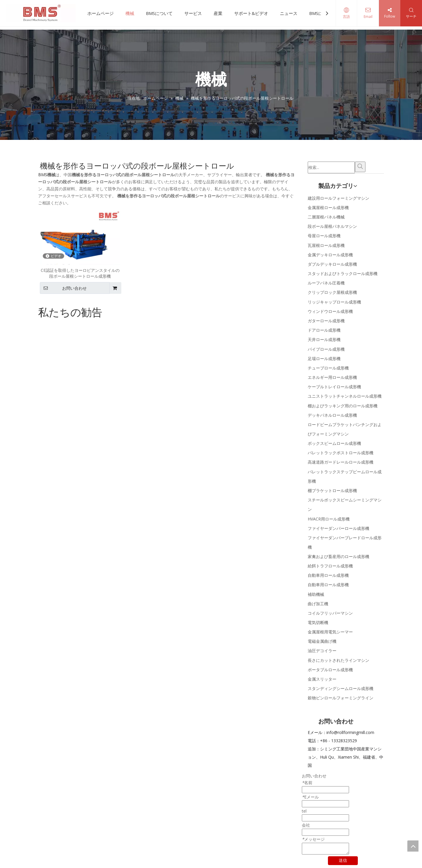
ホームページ (101, 13)
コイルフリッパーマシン (330, 613)
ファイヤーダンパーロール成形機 (338, 528)
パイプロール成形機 (326, 349)
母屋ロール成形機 (324, 236)
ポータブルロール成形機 (330, 670)
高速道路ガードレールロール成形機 (341, 462)
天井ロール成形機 (324, 339)
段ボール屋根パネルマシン (332, 226)
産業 (218, 13)
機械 (130, 13)
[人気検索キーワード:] (360, 167)
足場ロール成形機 (324, 358)
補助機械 (316, 594)
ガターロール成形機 (326, 321)
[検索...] (331, 167)
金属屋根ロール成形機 (328, 207)
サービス (193, 13)
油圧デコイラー (322, 651)
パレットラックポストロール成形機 (341, 453)
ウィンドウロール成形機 (330, 311)
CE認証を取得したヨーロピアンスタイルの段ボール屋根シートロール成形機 (80, 273)
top (413, 846)
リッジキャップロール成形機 (334, 302)
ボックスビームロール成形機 (334, 443)
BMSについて (159, 13)
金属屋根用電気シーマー (330, 632)
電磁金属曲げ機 (322, 641)
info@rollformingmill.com (350, 732)
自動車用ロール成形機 (328, 575)
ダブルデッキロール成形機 (332, 264)
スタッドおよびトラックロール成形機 (343, 273)
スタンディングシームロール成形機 (341, 688)
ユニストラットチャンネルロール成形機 (345, 396)
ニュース (289, 13)
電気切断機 (318, 622)
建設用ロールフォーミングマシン (338, 198)
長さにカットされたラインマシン (338, 660)
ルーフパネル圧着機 (326, 283)
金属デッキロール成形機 (330, 255)
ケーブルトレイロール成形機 (334, 387)
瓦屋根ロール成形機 (326, 245)
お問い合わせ (63, 288)
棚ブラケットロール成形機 (332, 490)
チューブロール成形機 (328, 368)
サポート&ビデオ (251, 13)
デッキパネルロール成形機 (332, 415)
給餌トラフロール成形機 (330, 566)
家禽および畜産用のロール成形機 (338, 556)
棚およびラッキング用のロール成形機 (343, 406)
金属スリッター (322, 679)
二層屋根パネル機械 (326, 217)
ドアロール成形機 (324, 330)
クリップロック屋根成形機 (332, 292)
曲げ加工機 (318, 604)
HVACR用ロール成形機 (329, 519)
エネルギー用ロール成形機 (332, 377)
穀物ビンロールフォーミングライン (341, 698)
